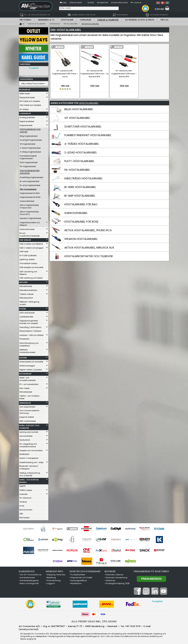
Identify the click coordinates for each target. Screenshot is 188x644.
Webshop (110, 580)
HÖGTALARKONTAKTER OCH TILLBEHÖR (89, 255)
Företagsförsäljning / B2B (118, 583)
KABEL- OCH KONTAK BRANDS (29, 480)
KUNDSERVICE (27, 571)
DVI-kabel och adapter (30, 100)
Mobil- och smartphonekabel (28, 378)
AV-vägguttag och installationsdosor (28, 444)
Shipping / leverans (56, 574)
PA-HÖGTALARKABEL (77, 169)
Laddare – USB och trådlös (32, 334)
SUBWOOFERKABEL (76, 212)
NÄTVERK (23, 282)
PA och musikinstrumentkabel (30, 234)
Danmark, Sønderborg (116, 577)
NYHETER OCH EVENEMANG (85, 571)
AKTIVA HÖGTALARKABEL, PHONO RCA (88, 230)
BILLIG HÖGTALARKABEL (79, 109)
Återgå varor (76, 3)
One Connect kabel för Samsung (29, 411)
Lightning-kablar (27, 259)
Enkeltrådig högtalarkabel (31, 177)
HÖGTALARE (67, 20)
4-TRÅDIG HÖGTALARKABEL (82, 143)
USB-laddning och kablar (31, 277)
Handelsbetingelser (29, 580)
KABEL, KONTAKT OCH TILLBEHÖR (29, 426)
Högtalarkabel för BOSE (30, 196)
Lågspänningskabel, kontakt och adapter (29, 321)
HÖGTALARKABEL (89, 102)
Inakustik (23, 493)
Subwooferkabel (27, 200)
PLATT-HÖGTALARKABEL (79, 160)
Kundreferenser (28, 577)
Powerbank (24, 338)
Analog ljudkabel (27, 117)
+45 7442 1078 (133, 626)
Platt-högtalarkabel (29, 162)
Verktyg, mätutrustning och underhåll (30, 474)
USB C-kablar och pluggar (32, 247)
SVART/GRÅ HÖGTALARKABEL (83, 126)
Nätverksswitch (26, 297)
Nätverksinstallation (28, 289)
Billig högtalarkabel (29, 135)
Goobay (23, 501)
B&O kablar (25, 517)
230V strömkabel (27, 312)
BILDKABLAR (25, 89)
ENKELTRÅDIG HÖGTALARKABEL (83, 178)
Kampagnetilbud (79, 580)
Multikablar (24, 453)
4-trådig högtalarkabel (30, 151)
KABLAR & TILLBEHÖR (108, 20)
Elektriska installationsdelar (27, 350)
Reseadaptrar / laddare (30, 330)
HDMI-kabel (25, 93)
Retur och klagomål (29, 583)
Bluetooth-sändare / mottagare (29, 467)
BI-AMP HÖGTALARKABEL (80, 195)
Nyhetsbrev (76, 583)
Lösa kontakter (26, 435)
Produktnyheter (78, 574)
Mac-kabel (24, 387)
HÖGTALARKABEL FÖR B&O (81, 204)
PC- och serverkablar (29, 384)
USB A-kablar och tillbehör (31, 243)
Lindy (22, 505)
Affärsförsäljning (119, 3)
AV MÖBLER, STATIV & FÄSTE (140, 20)
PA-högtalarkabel (28, 166)
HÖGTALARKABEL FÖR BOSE (81, 221)
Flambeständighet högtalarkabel (28, 156)
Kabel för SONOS (27, 416)
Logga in (137, 3)
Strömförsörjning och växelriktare (29, 344)
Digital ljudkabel (27, 121)
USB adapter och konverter (31, 267)
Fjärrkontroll (25, 439)
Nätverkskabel (26, 286)
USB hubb (24, 251)
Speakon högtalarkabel (30, 218)
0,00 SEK (159, 9)
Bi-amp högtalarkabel (30, 185)
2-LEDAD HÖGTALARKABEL (81, 152)
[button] (145, 8)
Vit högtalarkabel (28, 143)
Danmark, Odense (114, 574)
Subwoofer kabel (27, 229)
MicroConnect (26, 509)
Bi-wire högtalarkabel (30, 181)
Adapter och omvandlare (31, 450)
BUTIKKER (110, 571)
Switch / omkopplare (29, 457)
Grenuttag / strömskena (30, 327)
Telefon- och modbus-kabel (30, 396)
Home (64, 3)
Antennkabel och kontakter (31, 361)
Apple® (23, 485)
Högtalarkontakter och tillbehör (30, 223)
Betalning (51, 577)
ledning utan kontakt (29, 431)
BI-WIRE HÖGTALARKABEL (80, 186)
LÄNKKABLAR (25, 402)
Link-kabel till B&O (27, 406)
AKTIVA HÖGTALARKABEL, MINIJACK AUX (89, 247)
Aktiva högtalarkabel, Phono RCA (29, 212)
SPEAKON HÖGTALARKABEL (81, 238)
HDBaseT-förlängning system (29, 302)
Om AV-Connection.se (31, 574)
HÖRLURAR (86, 20)
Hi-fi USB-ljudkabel (28, 255)
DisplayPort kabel (27, 97)
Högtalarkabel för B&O (30, 192)
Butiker (91, 3)
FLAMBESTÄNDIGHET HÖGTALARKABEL (88, 134)
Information (103, 3)
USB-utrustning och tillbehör (28, 272)
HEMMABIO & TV (46, 20)
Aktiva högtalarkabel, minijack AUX (29, 206)
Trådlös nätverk (27, 293)
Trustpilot (34, 68)
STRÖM (23, 308)
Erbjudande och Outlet (81, 577)
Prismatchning (54, 580)
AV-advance (25, 497)
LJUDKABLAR (25, 113)
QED (21, 513)
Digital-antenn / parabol (31, 369)
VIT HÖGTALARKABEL (77, 117)
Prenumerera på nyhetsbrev (151, 571)
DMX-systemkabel (28, 420)
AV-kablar (24, 109)
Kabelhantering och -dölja (32, 462)
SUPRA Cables (26, 489)
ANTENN (23, 357)
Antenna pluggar (27, 365)
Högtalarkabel (26, 125)
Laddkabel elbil (26, 316)
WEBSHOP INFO (54, 571)
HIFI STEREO (25, 20)
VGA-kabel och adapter (30, 104)
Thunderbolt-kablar (28, 263)
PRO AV (164, 20)
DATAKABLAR (25, 373)
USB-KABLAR (25, 239)
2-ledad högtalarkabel (30, 147)
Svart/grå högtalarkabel (31, 139)
